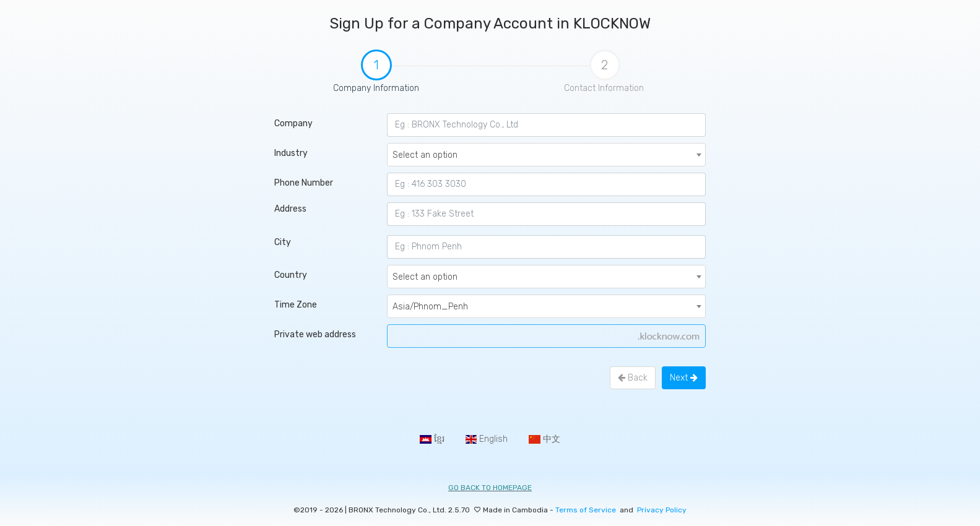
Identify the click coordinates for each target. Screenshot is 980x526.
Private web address (315, 334)
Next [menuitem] (684, 378)
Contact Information (604, 71)
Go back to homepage (490, 488)
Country (291, 275)
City (283, 242)
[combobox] (546, 155)
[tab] (376, 78)
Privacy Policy (662, 510)
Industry (291, 153)
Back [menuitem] (633, 378)
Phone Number (304, 183)
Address (290, 209)
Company (293, 123)
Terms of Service (587, 510)
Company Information (340, 72)
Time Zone (296, 305)
